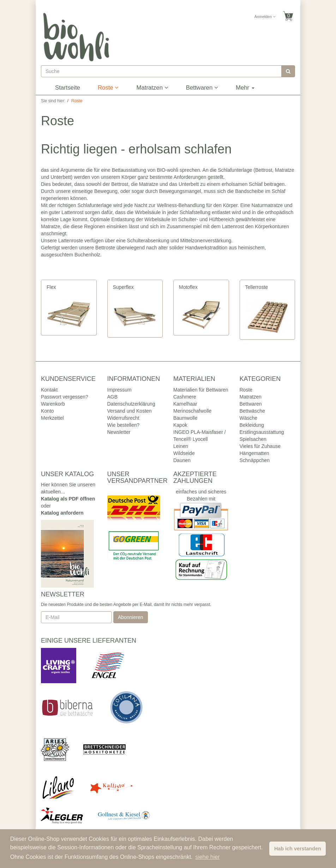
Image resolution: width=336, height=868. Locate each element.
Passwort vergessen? (65, 397)
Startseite (68, 88)
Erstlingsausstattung (262, 432)
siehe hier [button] (207, 857)
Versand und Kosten (130, 411)
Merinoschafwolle (192, 411)
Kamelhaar (185, 404)
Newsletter (119, 432)
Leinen (181, 446)
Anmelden (265, 17)
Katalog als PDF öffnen (68, 499)
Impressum (119, 390)
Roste (108, 88)
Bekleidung (252, 425)
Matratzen (152, 88)
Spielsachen (253, 439)
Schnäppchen (255, 460)
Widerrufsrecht (123, 418)
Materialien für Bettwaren (201, 390)
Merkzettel (52, 418)
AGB (113, 397)
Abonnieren (131, 617)
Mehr (245, 88)
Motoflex (188, 287)
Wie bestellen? (124, 425)
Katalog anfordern (62, 513)
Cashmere (185, 397)
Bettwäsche (252, 411)
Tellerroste (257, 287)
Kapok (180, 425)
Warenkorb (53, 404)
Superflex (123, 287)
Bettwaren (202, 88)
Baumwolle (185, 418)
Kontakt (49, 390)
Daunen (182, 460)
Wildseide (184, 453)
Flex (51, 287)
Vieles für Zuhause (260, 446)
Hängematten (254, 453)
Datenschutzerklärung (131, 404)
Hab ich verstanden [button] (298, 849)
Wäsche (249, 418)
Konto (47, 411)
